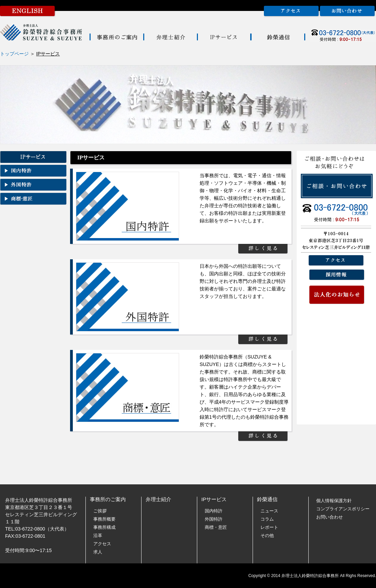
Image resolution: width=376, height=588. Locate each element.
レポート (269, 527)
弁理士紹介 (158, 499)
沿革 (98, 535)
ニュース (269, 511)
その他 (267, 535)
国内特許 (214, 511)
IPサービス (214, 499)
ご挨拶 (100, 511)
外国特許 (214, 519)
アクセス (102, 544)
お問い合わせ (330, 517)
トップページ (14, 54)
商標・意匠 (216, 527)
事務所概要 (104, 519)
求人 (98, 552)
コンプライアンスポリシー (343, 509)
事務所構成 (104, 527)
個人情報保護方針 (334, 501)
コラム (267, 519)
